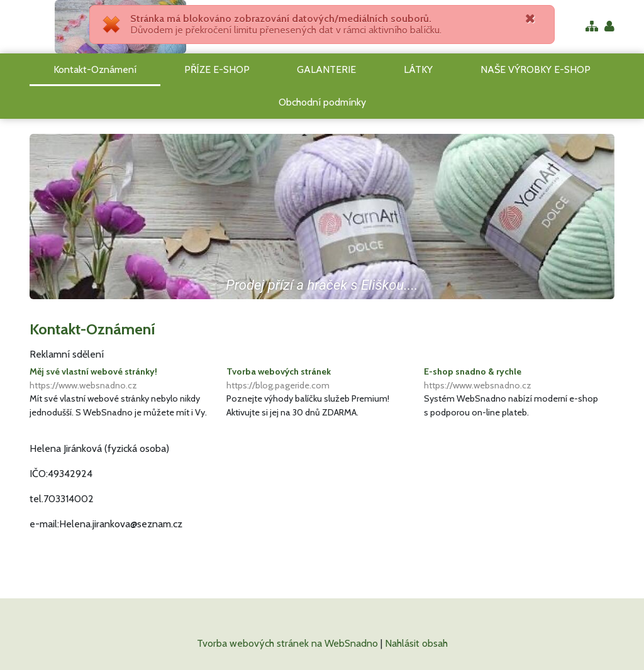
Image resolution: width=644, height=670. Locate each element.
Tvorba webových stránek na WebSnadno (287, 643)
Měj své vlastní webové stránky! (125, 379)
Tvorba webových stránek (322, 379)
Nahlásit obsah (416, 643)
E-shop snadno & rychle (519, 379)
